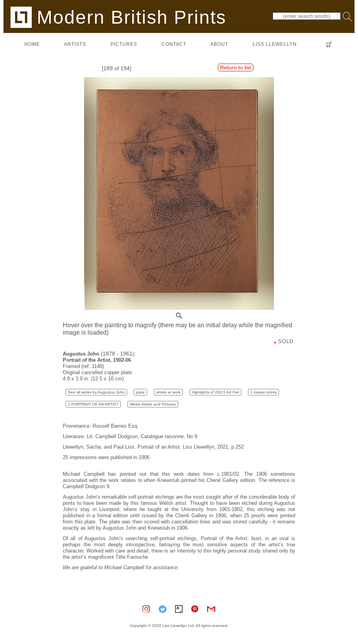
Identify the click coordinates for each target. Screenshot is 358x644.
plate (140, 392)
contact (174, 44)
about (219, 44)
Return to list (236, 67)
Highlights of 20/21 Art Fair (215, 392)
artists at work (168, 392)
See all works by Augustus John (96, 392)
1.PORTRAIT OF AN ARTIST (93, 404)
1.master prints (263, 392)
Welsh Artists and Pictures (153, 404)
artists (75, 44)
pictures (124, 44)
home (32, 44)
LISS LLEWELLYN (275, 44)
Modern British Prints (118, 17)
